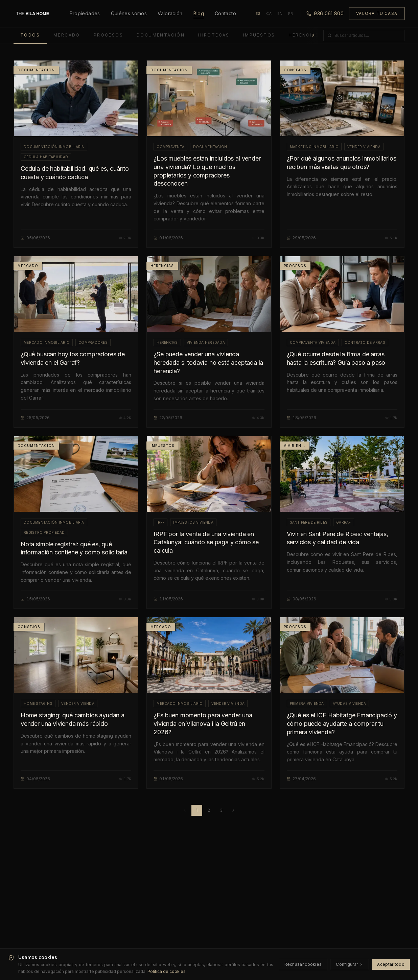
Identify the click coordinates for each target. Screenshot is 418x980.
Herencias (304, 35)
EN (280, 14)
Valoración (170, 13)
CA (269, 14)
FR (291, 14)
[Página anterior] (185, 810)
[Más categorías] (313, 35)
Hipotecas (214, 35)
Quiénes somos (129, 13)
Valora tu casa (377, 13)
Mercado (67, 35)
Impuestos (259, 35)
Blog (199, 14)
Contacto (225, 13)
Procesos (108, 35)
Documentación (161, 35)
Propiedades (85, 13)
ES (258, 14)
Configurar (350, 964)
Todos (30, 35)
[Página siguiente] (233, 810)
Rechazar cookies (303, 964)
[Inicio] (33, 14)
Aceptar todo (391, 964)
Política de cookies (167, 971)
